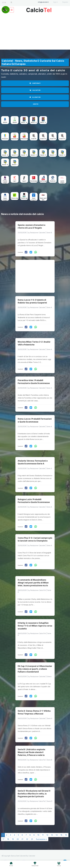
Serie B (15, 122)
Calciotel (32, 856)
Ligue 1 (24, 181)
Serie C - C (43, 122)
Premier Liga (24, 198)
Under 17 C (62, 139)
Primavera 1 (5, 139)
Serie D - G (62, 155)
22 (27, 839)
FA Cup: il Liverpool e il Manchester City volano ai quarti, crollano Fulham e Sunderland (35, 669)
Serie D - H (5, 165)
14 (57, 835)
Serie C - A (24, 122)
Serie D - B (15, 155)
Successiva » (41, 839)
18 (8, 839)
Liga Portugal (43, 181)
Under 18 (34, 139)
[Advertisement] (35, 32)
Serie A (5, 122)
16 (66, 835)
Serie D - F (53, 155)
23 (32, 839)
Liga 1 (15, 181)
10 (38, 835)
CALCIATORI (35, 90)
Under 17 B (53, 139)
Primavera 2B (24, 139)
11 (43, 835)
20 (18, 839)
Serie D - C (24, 155)
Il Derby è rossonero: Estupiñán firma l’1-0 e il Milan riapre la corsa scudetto (35, 626)
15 (61, 835)
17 (3, 839)
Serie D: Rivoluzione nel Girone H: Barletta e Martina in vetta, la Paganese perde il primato (34, 794)
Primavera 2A (15, 139)
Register (65, 2)
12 (47, 835)
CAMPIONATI (35, 83)
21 (22, 839)
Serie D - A (5, 155)
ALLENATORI (35, 97)
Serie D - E (43, 155)
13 (52, 835)
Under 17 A (43, 139)
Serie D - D (34, 155)
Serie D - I (15, 165)
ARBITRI (36, 104)
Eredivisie (53, 181)
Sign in (55, 2)
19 (13, 839)
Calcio (39, 9)
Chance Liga (15, 198)
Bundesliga (34, 181)
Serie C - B (34, 122)
